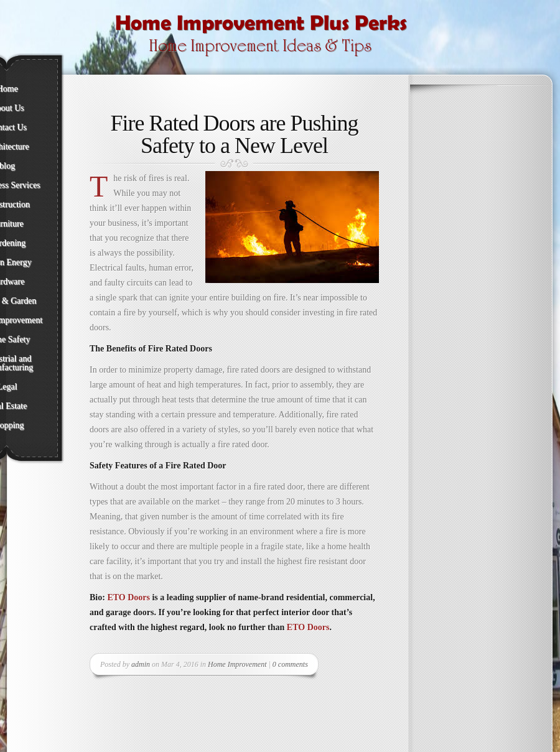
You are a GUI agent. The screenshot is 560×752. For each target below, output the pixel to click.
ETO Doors (128, 597)
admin (141, 664)
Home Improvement (237, 664)
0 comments (290, 664)
